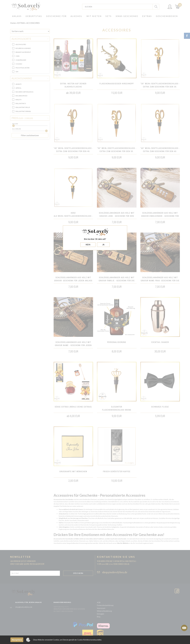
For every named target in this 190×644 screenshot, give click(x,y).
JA (103, 245)
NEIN (88, 245)
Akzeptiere (17, 640)
